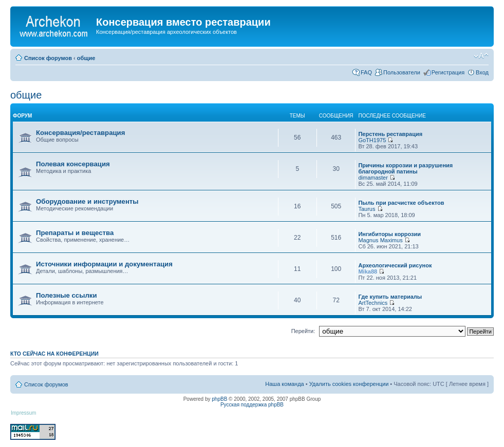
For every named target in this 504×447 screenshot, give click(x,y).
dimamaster (373, 178)
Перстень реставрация (390, 134)
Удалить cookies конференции (349, 384)
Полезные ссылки (67, 295)
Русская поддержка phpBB (252, 405)
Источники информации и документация (104, 264)
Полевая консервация (73, 164)
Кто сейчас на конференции (54, 354)
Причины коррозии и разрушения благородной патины (405, 168)
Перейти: (303, 331)
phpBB (219, 399)
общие (86, 58)
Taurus (367, 209)
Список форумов (48, 58)
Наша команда (284, 384)
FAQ (366, 72)
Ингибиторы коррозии (389, 234)
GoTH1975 (372, 140)
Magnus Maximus (380, 240)
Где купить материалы (390, 297)
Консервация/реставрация (80, 133)
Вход (482, 72)
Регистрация (448, 72)
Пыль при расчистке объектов (401, 203)
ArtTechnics (373, 303)
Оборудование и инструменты (87, 201)
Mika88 (368, 271)
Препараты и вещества (75, 233)
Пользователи (402, 72)
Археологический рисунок (395, 265)
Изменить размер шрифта (481, 56)
